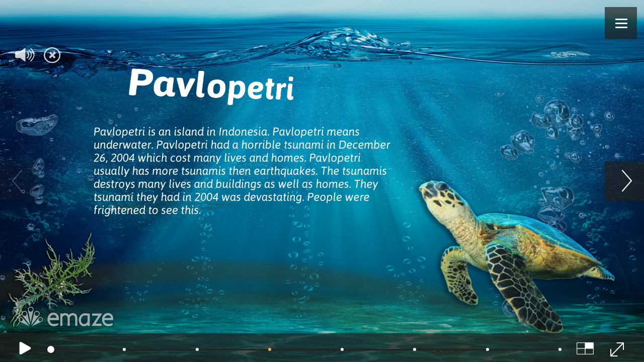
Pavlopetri (211, 83)
